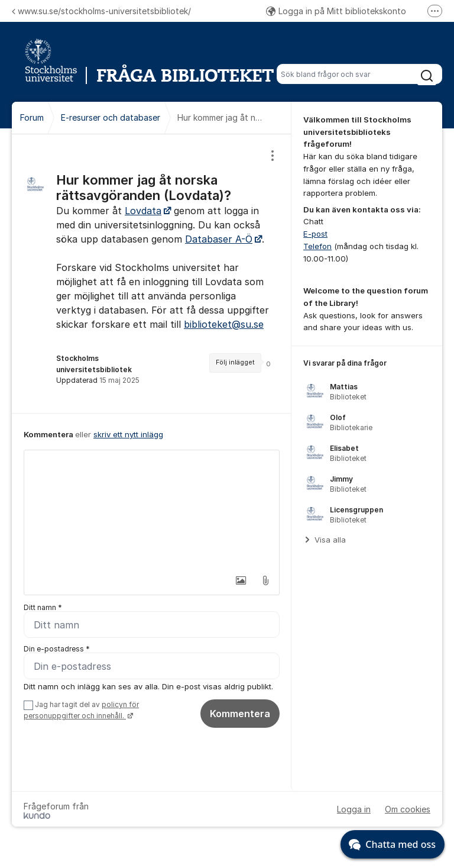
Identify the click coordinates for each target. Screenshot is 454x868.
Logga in (354, 809)
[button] (241, 580)
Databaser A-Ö (219, 239)
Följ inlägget (235, 362)
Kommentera (240, 714)
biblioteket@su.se (224, 324)
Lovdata (143, 211)
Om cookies (408, 809)
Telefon (317, 246)
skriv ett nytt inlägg (128, 434)
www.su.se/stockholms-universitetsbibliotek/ (101, 11)
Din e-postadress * (57, 649)
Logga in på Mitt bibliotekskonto (336, 11)
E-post (315, 234)
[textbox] (152, 509)
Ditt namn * (43, 607)
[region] (152, 274)
